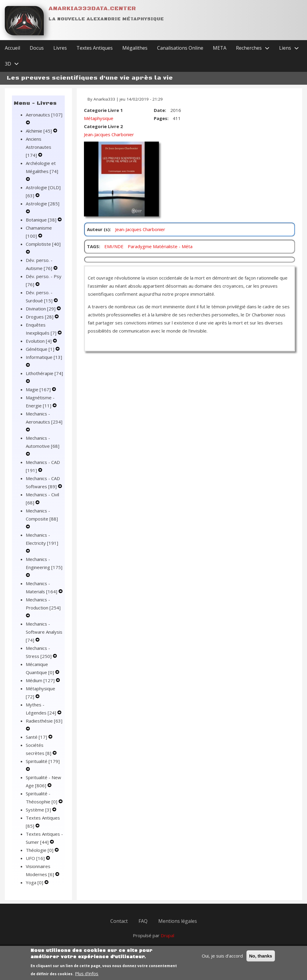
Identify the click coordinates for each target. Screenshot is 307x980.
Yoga (35, 882)
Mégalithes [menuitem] (135, 48)
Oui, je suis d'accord (222, 959)
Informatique (44, 357)
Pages (161, 118)
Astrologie (43, 204)
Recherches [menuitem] (255, 48)
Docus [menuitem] (37, 48)
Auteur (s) (98, 229)
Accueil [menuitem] (12, 48)
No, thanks (261, 959)
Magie (39, 389)
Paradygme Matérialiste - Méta (160, 246)
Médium (41, 680)
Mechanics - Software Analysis (44, 632)
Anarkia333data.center (92, 9)
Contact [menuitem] (119, 921)
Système (39, 810)
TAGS (93, 246)
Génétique (41, 349)
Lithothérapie (44, 373)
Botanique (42, 220)
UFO (36, 858)
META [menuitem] (220, 48)
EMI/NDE (114, 246)
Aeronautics (44, 115)
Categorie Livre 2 (103, 126)
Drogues (40, 317)
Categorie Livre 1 (103, 110)
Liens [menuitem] (291, 48)
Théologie (40, 850)
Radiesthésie (44, 721)
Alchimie (39, 131)
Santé (37, 737)
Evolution (39, 341)
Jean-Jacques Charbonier (109, 134)
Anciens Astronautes (39, 147)
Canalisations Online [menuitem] (180, 48)
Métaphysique (99, 118)
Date (159, 110)
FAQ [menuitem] (143, 921)
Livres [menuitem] (60, 48)
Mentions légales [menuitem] (178, 921)
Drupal (167, 935)
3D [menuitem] (14, 64)
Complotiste (43, 244)
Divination (41, 309)
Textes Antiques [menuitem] (95, 48)
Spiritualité (43, 761)
